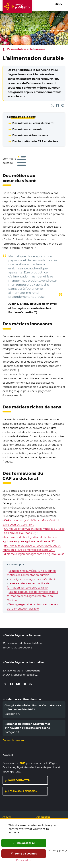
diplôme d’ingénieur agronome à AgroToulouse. (34, 554)
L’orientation (11, 21)
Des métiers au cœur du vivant (33, 123)
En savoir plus (11, 740)
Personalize (24, 860)
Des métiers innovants (27, 129)
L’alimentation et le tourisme (20, 30)
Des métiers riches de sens (30, 135)
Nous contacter (19, 780)
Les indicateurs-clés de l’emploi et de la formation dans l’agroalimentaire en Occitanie (32, 596)
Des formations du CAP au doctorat (36, 141)
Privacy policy (58, 850)
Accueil (8, 17)
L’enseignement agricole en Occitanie (32, 579)
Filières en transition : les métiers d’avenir (26, 26)
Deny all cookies (24, 854)
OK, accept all (24, 843)
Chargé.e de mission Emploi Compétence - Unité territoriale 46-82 (33, 707)
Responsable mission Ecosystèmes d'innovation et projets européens (27, 726)
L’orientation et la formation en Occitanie (39, 17)
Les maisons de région (23, 791)
